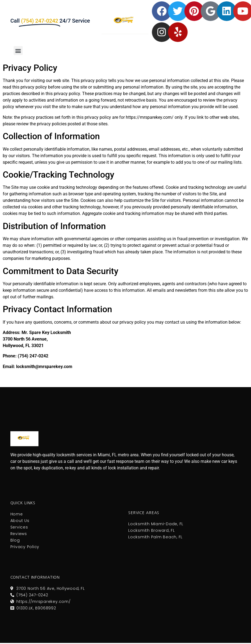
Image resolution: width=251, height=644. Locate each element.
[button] (15, 51)
